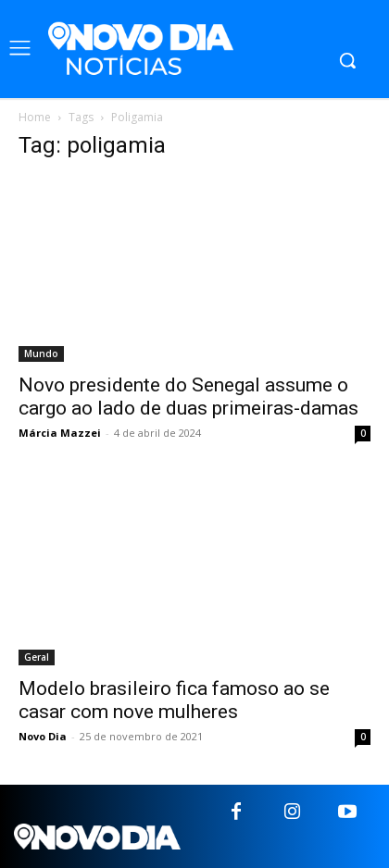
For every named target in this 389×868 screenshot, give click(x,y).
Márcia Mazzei (60, 433)
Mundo (41, 353)
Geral (37, 657)
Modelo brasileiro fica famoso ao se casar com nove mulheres (174, 700)
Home (35, 117)
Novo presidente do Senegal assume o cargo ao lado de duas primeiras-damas (188, 397)
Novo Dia (43, 736)
